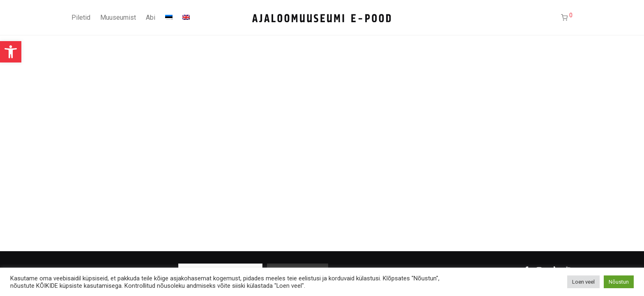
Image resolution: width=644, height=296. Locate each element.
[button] (11, 52)
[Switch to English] (186, 18)
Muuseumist (118, 17)
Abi (151, 17)
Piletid (81, 17)
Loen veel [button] (583, 282)
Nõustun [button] (619, 282)
